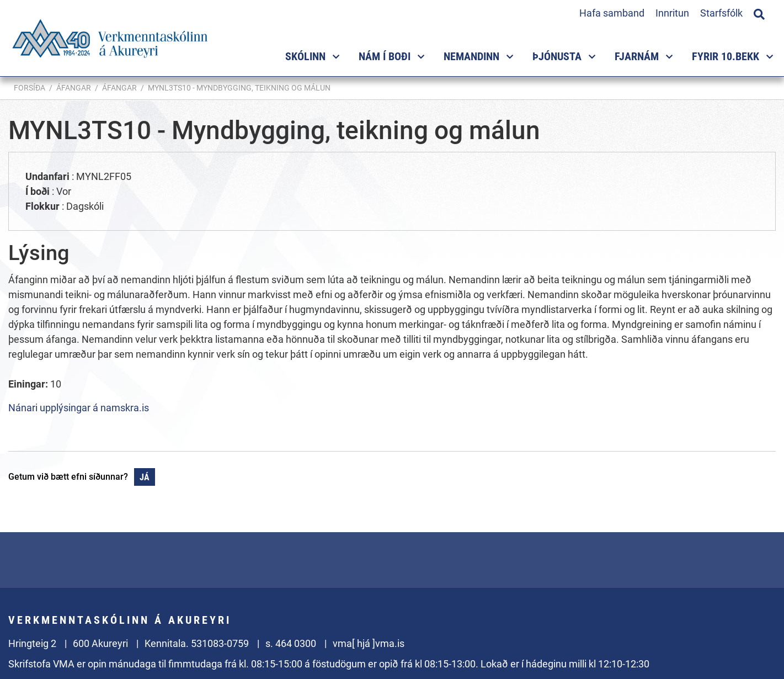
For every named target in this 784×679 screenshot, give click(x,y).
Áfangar (74, 88)
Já (145, 477)
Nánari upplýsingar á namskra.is (79, 408)
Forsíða (30, 88)
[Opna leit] (759, 13)
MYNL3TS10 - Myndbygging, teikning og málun (239, 88)
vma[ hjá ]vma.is (369, 643)
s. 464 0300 (291, 643)
